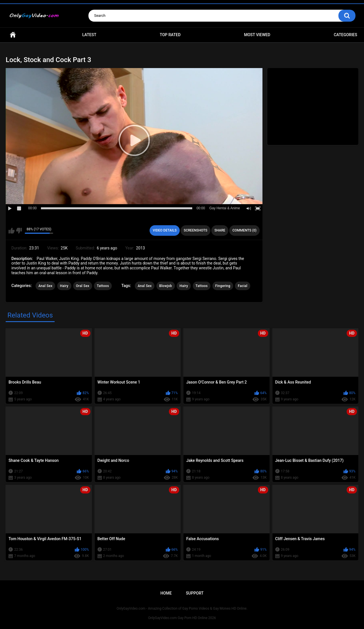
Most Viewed (257, 35)
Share (220, 230)
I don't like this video (19, 231)
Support (195, 593)
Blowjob (166, 286)
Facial (243, 286)
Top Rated (170, 35)
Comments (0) (244, 230)
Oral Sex (83, 286)
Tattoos (103, 286)
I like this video (12, 231)
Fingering (223, 286)
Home (13, 35)
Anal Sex (45, 286)
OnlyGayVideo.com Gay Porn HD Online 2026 (182, 618)
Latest (89, 35)
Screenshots (196, 230)
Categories (346, 35)
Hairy (64, 286)
